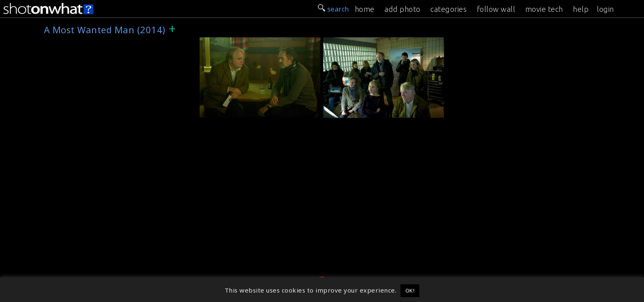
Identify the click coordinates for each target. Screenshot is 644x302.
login (605, 9)
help (581, 9)
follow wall (496, 9)
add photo (402, 9)
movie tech (544, 9)
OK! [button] (410, 291)
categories (448, 9)
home (365, 9)
